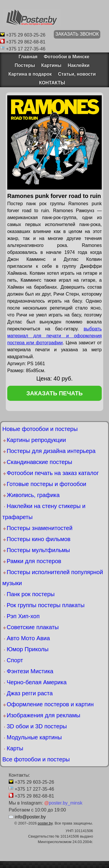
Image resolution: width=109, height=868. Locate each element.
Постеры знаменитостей (40, 528)
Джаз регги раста (30, 693)
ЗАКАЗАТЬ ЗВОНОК (77, 34)
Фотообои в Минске (66, 57)
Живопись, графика (33, 495)
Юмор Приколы (28, 649)
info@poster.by (30, 817)
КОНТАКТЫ (52, 83)
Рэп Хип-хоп (23, 616)
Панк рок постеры (31, 594)
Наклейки (79, 65)
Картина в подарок (30, 74)
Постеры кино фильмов (39, 539)
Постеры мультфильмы (38, 550)
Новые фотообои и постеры (40, 429)
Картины (51, 65)
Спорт (15, 660)
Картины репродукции (36, 440)
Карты (15, 748)
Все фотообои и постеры (36, 759)
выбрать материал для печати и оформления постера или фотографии (54, 336)
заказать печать (55, 393)
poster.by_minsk (63, 803)
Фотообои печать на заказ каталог (53, 473)
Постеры (25, 65)
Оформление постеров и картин (50, 704)
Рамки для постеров (34, 561)
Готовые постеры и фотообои (47, 484)
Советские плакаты (33, 627)
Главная (26, 57)
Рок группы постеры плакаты (46, 605)
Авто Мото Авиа (28, 638)
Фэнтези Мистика (30, 671)
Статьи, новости (77, 74)
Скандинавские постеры (39, 462)
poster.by (45, 823)
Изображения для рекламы (43, 715)
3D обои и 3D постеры (37, 726)
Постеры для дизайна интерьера (51, 451)
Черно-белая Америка (37, 682)
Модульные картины (34, 737)
